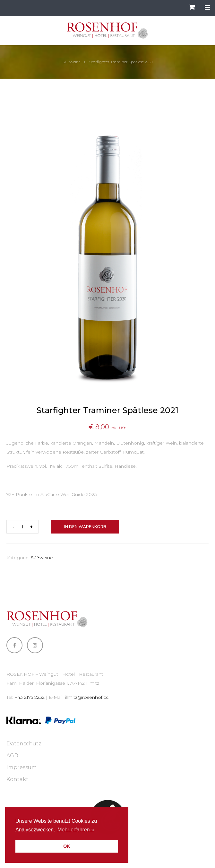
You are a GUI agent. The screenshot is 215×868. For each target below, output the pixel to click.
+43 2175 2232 (30, 697)
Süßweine (72, 62)
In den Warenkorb (85, 527)
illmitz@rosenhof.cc (87, 697)
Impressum (22, 767)
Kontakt (17, 779)
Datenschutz (24, 744)
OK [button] (67, 846)
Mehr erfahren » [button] (76, 830)
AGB (12, 755)
